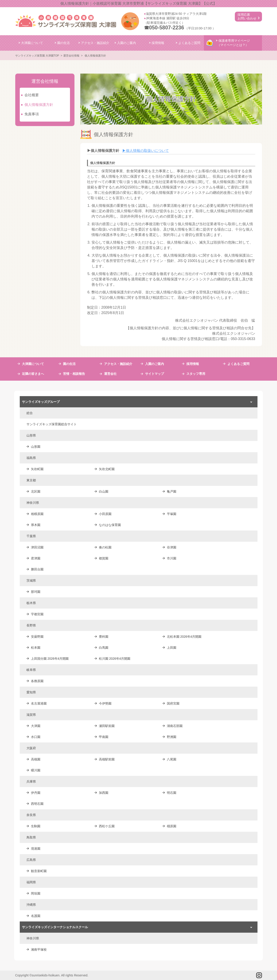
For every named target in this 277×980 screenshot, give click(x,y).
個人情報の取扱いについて (146, 151)
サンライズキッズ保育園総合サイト (52, 424)
